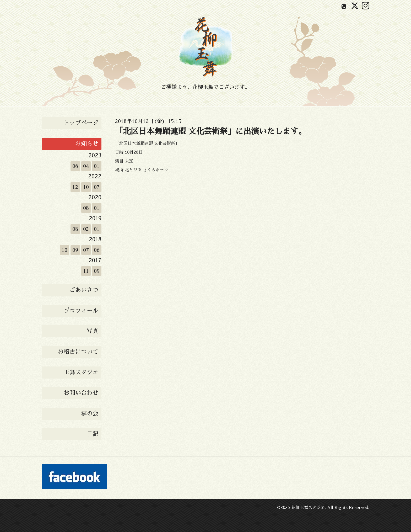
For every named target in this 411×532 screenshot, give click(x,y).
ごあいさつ (84, 290)
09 (75, 250)
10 (86, 187)
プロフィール (81, 311)
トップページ (81, 123)
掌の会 (90, 414)
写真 (93, 331)
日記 (93, 434)
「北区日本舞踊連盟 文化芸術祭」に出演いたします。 (211, 131)
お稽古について (78, 352)
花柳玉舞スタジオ (308, 508)
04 (86, 166)
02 (86, 229)
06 (75, 166)
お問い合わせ (81, 393)
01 (97, 166)
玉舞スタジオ (81, 373)
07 (97, 187)
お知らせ (87, 144)
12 (75, 187)
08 (86, 208)
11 (86, 271)
